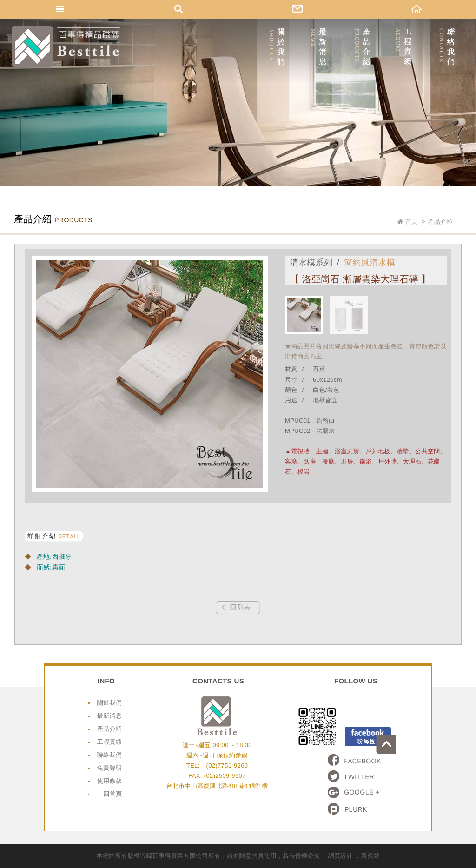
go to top (466, 685)
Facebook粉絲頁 (368, 736)
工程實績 (109, 742)
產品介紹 (109, 729)
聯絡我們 (109, 755)
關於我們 (109, 703)
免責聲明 (109, 768)
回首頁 (112, 794)
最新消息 (109, 716)
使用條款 (109, 781)
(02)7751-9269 (227, 765)
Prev (238, 608)
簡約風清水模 (370, 263)
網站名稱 (66, 46)
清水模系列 (312, 263)
